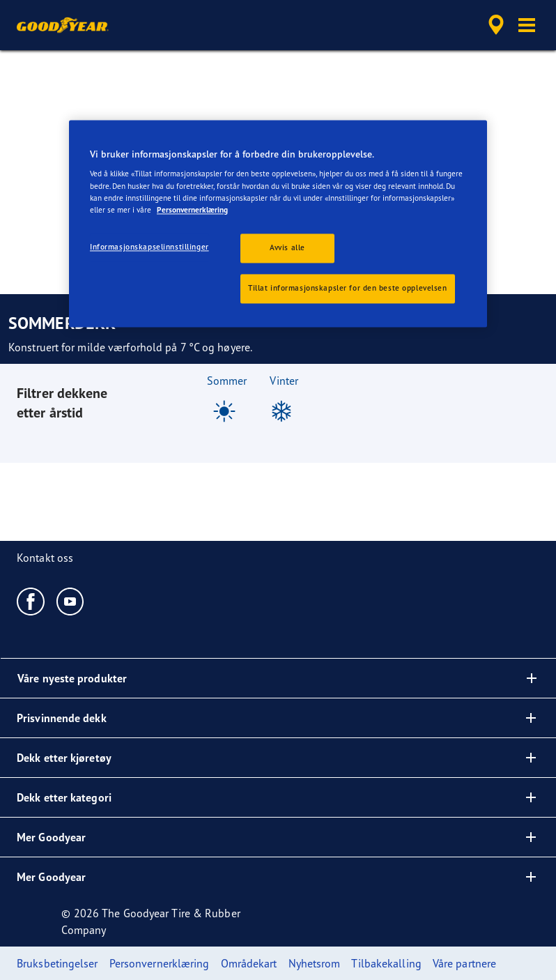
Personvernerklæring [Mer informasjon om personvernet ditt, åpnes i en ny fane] (192, 210)
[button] (527, 25)
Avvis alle (287, 247)
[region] (278, 223)
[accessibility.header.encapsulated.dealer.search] (494, 25)
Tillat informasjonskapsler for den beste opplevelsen (348, 288)
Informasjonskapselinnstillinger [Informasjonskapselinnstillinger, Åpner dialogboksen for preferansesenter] (149, 247)
